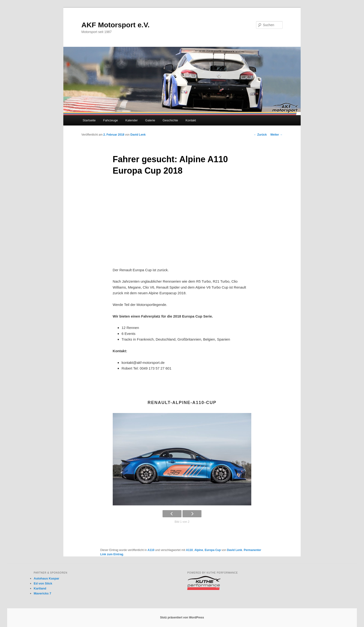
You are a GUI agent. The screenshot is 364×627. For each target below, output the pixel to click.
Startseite (89, 120)
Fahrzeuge (111, 120)
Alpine (199, 550)
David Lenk (138, 135)
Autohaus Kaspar (47, 578)
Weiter (276, 135)
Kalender (131, 120)
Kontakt (191, 120)
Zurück (260, 135)
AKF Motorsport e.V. (115, 25)
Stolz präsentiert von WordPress (182, 617)
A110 (151, 550)
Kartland (40, 588)
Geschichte (170, 120)
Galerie (150, 120)
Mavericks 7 (42, 593)
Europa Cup (213, 550)
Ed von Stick (43, 583)
